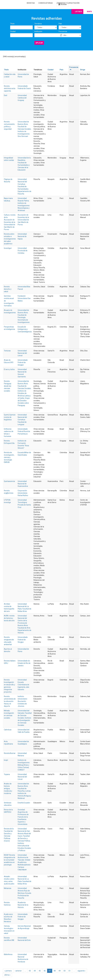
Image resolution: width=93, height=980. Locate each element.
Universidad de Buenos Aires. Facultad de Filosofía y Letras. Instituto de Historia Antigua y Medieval (24, 791)
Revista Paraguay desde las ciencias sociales (8, 386)
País (60, 24)
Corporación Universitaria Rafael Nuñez (23, 493)
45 (40, 971)
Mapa (89, 12)
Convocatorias (46, 3)
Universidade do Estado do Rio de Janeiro (24, 663)
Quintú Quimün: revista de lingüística (10, 417)
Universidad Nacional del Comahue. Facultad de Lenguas (22, 420)
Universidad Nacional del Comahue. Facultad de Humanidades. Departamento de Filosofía (24, 187)
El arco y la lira (9, 369)
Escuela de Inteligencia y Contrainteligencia (25, 329)
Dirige (83, 70)
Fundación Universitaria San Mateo (24, 298)
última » (7, 975)
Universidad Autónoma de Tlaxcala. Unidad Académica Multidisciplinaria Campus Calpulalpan (24, 862)
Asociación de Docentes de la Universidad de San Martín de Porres (23, 220)
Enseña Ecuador (24, 803)
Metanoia (8, 888)
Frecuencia (63, 31)
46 (45, 971)
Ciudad (13, 31)
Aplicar (39, 43)
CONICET (21, 770)
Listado (79, 12)
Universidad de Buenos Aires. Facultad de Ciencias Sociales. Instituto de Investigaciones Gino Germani (24, 129)
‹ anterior (18, 971)
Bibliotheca (8, 954)
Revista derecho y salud (8, 289)
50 (65, 971)
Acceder (63, 4)
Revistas (31, 3)
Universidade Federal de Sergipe (23, 362)
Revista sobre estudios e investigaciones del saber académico (10, 239)
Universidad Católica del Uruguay (22, 98)
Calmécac (8, 730)
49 (60, 971)
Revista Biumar (10, 753)
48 (55, 971)
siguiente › (82, 971)
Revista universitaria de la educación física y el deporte (10, 701)
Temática (38, 24)
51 (70, 971)
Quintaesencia (9, 481)
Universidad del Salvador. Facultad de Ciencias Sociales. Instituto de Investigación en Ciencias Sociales (25, 718)
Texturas (7, 351)
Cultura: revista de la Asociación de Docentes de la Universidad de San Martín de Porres (10, 222)
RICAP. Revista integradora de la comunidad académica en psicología (10, 860)
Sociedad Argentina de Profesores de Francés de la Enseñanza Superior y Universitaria (23, 817)
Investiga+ (8, 248)
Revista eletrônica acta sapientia (10, 88)
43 (30, 971)
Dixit (6, 95)
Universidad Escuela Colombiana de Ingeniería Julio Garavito (23, 685)
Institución (38, 31)
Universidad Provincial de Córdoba (23, 251)
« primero (8, 971)
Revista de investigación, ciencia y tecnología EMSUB (9, 457)
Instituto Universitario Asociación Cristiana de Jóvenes (22, 701)
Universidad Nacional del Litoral (22, 353)
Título (12, 24)
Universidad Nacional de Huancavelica (23, 484)
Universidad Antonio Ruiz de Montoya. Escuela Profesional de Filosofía (24, 893)
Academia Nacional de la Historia (23, 905)
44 (35, 971)
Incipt (6, 760)
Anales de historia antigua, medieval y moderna (8, 789)
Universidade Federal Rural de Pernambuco (24, 431)
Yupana (7, 774)
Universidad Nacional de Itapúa (22, 236)
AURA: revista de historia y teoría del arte (9, 618)
